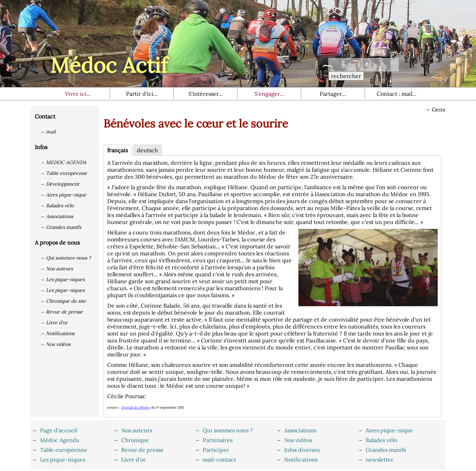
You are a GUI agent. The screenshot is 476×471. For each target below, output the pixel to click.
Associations (300, 430)
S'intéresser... (206, 94)
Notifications (301, 460)
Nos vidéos (298, 440)
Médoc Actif (109, 65)
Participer (216, 450)
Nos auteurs (137, 430)
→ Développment (60, 184)
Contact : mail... (397, 94)
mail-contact (219, 460)
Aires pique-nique (389, 430)
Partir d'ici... (142, 94)
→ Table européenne (64, 173)
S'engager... (269, 94)
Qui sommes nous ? (228, 430)
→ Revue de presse (62, 312)
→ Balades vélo (57, 206)
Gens (438, 109)
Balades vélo (381, 440)
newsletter (380, 460)
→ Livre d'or (54, 323)
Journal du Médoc (136, 407)
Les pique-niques (63, 460)
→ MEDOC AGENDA (63, 162)
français (118, 150)
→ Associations (57, 216)
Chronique (135, 440)
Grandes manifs (386, 450)
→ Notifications (57, 333)
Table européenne (64, 450)
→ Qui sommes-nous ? (66, 258)
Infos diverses (302, 450)
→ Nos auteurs (57, 269)
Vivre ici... (78, 94)
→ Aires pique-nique (63, 195)
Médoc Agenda (60, 440)
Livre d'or (134, 460)
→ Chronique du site (63, 301)
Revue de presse (142, 450)
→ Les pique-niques (63, 279)
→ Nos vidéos (55, 344)
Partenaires (218, 440)
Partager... (333, 94)
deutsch (147, 150)
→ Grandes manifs (61, 227)
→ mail (48, 132)
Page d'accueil (59, 430)
